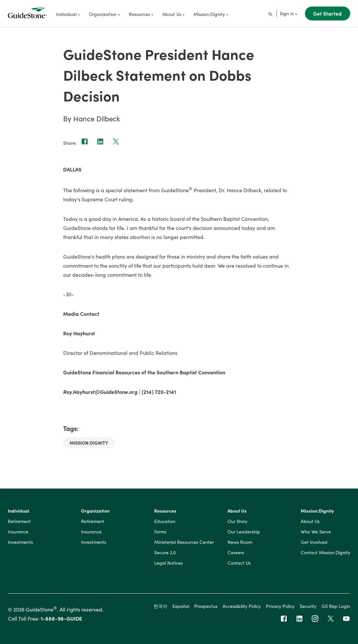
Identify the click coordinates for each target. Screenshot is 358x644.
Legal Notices (168, 563)
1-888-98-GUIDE (61, 618)
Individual (19, 511)
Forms (160, 532)
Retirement (19, 521)
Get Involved (314, 542)
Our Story (237, 521)
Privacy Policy (280, 606)
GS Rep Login (336, 606)
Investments (20, 542)
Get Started (327, 13)
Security (308, 606)
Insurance (18, 532)
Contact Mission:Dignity (325, 553)
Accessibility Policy (242, 606)
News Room (240, 542)
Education (165, 521)
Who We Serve (316, 532)
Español (181, 606)
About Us (237, 511)
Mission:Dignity (89, 443)
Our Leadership (244, 532)
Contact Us (239, 563)
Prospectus (206, 606)
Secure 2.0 (165, 553)
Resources (165, 511)
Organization (95, 511)
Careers (236, 553)
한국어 (160, 606)
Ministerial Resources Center (184, 542)
